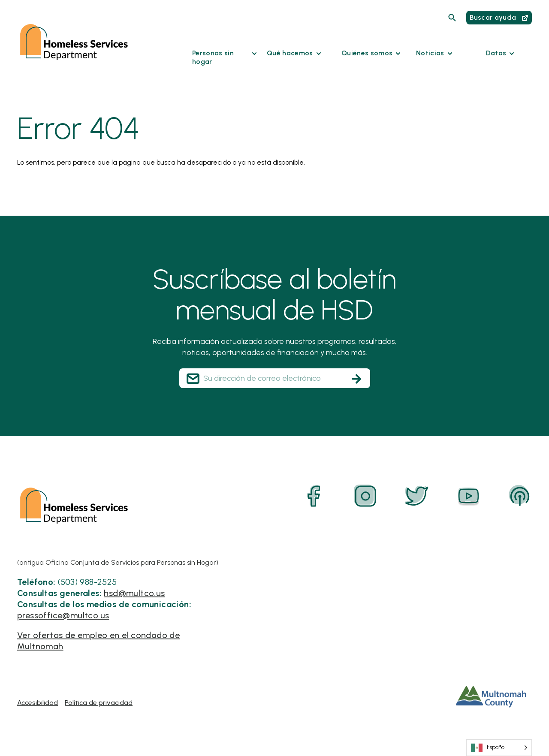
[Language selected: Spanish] (499, 748)
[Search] (452, 18)
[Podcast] (520, 496)
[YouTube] (468, 496)
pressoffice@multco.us (63, 615)
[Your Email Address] (275, 378)
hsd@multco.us (134, 593)
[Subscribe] (356, 379)
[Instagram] (365, 496)
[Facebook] (314, 496)
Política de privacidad (99, 703)
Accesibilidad (38, 703)
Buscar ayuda (499, 17)
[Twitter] (417, 496)
